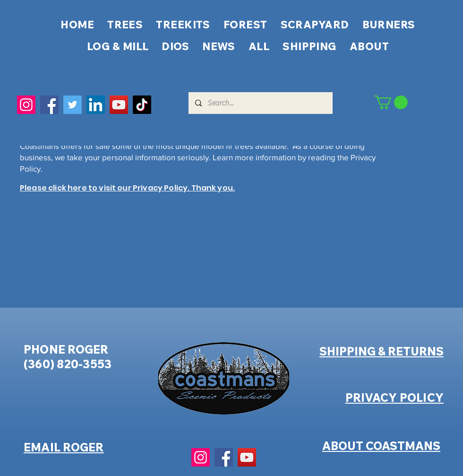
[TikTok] (142, 105)
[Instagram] (26, 105)
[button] (391, 102)
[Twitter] (73, 105)
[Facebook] (49, 105)
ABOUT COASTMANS (381, 446)
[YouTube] (119, 105)
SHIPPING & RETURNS (382, 351)
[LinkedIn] (96, 105)
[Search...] (260, 103)
